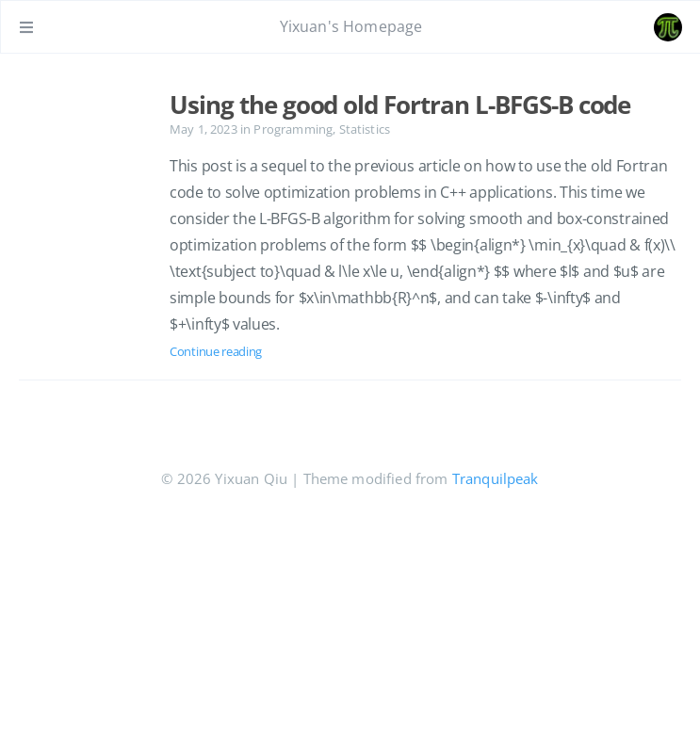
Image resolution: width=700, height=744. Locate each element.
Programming (293, 129)
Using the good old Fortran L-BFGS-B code (400, 105)
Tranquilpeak (496, 478)
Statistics (365, 129)
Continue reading (216, 351)
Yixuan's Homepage (351, 26)
